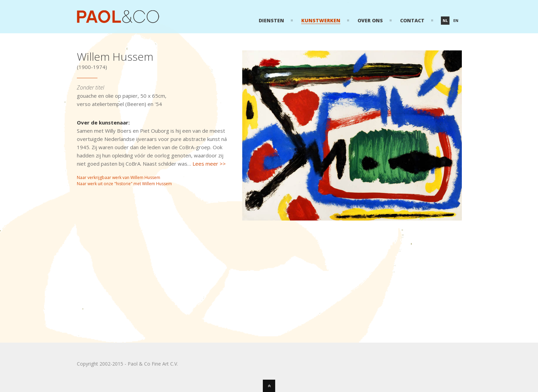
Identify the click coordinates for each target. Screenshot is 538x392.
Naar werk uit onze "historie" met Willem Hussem (124, 184)
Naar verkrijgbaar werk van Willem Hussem (119, 177)
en (456, 20)
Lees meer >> (209, 164)
